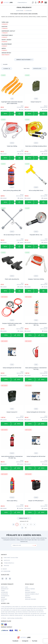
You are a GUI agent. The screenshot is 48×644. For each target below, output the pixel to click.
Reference (28, 598)
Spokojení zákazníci (31, 599)
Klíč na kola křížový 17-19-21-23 (12, 235)
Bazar (3, 601)
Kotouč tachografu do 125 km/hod (12, 368)
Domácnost (4, 599)
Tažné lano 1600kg (12, 146)
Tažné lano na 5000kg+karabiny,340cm (36, 146)
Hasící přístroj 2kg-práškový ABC (12, 191)
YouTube (35, 641)
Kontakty (28, 596)
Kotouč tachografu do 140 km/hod (36, 412)
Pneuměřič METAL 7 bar (36, 235)
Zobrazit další (23, 518)
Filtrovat (7, 69)
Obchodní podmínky (30, 592)
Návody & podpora (30, 589)
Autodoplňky (29, 11)
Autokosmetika (5, 596)
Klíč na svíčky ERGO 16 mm (36, 191)
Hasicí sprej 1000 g (12, 501)
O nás (27, 587)
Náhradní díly (5, 589)
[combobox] (39, 69)
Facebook (15, 641)
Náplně (3, 598)
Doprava (27, 591)
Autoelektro (4, 594)
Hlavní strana (20, 11)
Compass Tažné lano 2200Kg (36, 279)
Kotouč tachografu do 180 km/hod (36, 456)
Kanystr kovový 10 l (36, 102)
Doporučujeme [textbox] (37, 69)
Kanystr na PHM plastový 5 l (36, 501)
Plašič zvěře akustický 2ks (12, 279)
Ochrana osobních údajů (32, 594)
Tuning (3, 591)
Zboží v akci (4, 587)
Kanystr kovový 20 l (12, 412)
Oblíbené (4, 110)
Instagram (25, 641)
